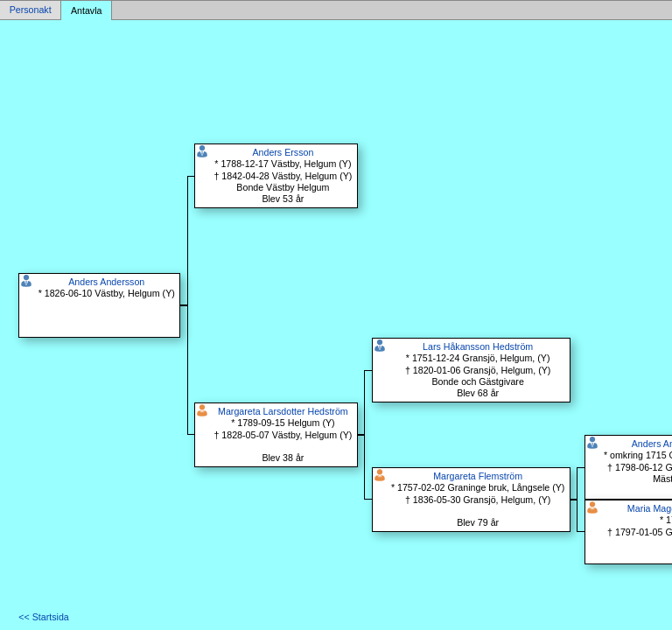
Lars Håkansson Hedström (478, 346)
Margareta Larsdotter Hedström (283, 411)
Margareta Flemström (478, 476)
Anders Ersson (283, 152)
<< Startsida (43, 617)
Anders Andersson (106, 282)
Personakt (31, 10)
